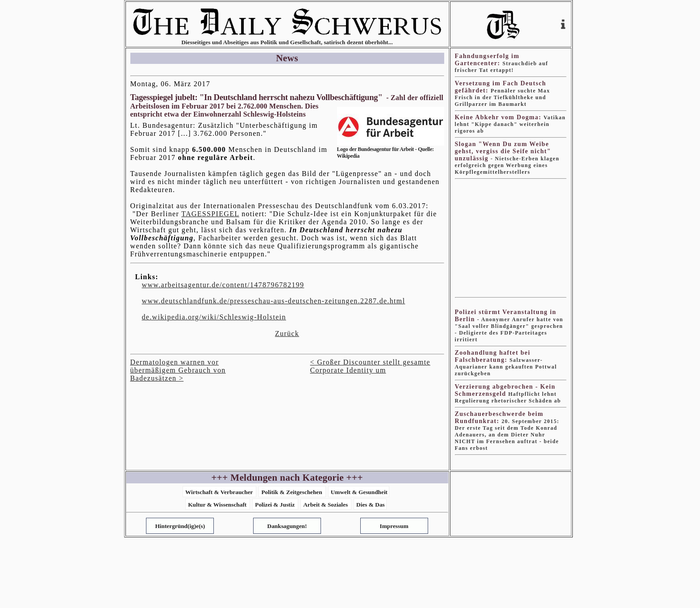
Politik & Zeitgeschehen (292, 492)
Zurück (287, 333)
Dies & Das (371, 505)
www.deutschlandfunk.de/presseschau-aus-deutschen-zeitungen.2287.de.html (274, 301)
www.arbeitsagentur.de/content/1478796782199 (223, 285)
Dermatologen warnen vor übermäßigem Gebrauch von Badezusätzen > (178, 370)
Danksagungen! (287, 526)
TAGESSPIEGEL (210, 214)
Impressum (394, 526)
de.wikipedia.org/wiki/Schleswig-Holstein (214, 317)
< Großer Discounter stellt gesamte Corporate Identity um (370, 366)
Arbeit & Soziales (325, 505)
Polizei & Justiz (275, 505)
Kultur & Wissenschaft (217, 505)
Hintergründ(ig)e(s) (180, 526)
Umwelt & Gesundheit (359, 492)
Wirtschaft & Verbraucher (219, 492)
